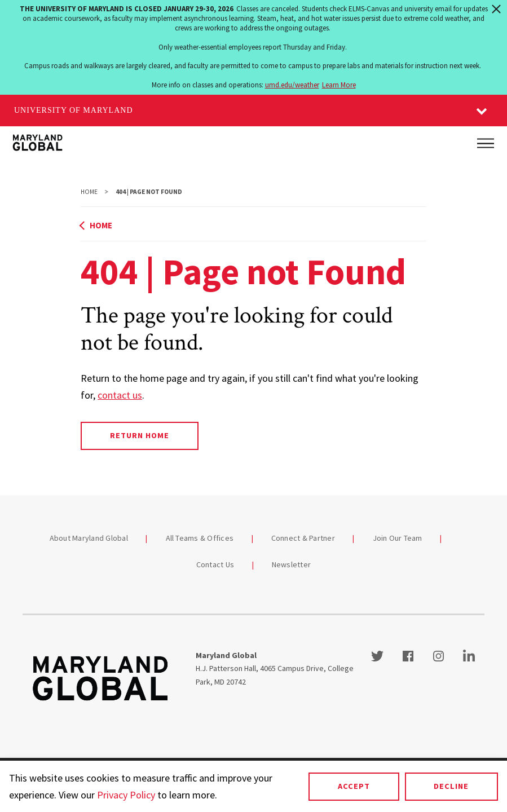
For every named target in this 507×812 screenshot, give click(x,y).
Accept (354, 786)
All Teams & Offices (200, 538)
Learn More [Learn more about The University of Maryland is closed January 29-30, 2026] (339, 85)
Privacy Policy (126, 795)
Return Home (140, 435)
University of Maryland (74, 110)
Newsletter (292, 564)
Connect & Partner (303, 538)
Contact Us (215, 564)
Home (89, 192)
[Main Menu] (486, 143)
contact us (120, 395)
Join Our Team (398, 538)
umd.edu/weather (292, 85)
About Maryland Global (89, 538)
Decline (451, 786)
